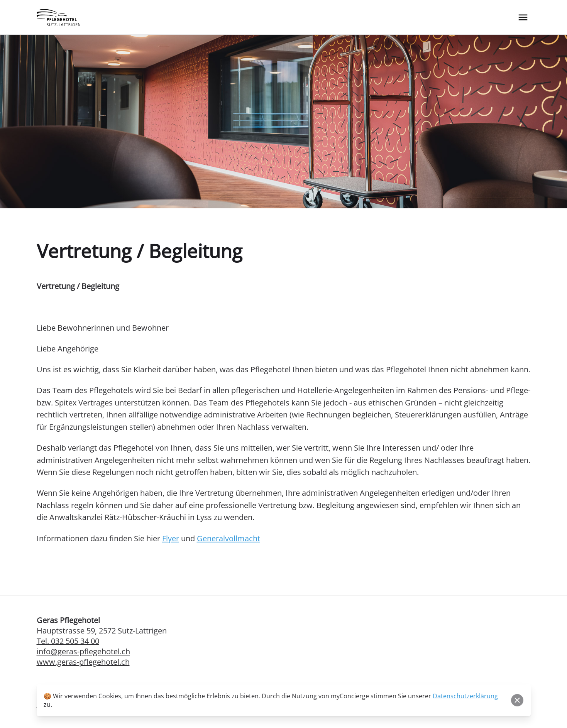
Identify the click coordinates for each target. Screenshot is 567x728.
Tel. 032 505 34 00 (68, 641)
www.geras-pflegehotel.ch (83, 662)
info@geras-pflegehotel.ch (83, 651)
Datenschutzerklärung (465, 696)
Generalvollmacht (228, 538)
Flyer (171, 538)
